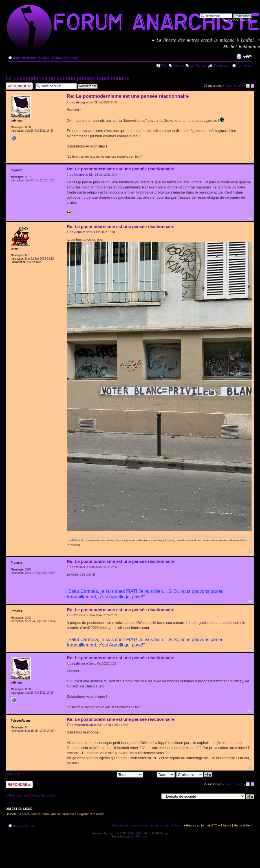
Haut (250, 160)
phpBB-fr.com (140, 836)
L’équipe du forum (124, 825)
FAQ (164, 66)
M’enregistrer (221, 66)
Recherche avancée (238, 20)
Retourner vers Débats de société (32, 795)
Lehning (79, 102)
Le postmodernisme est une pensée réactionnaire (68, 78)
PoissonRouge (84, 725)
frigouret (80, 175)
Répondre (19, 86)
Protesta (80, 567)
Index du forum (24, 58)
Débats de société (65, 58)
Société (44, 58)
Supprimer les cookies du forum (161, 825)
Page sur (234, 86)
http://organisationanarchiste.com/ (214, 623)
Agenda (179, 66)
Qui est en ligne (19, 809)
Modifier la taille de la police (247, 57)
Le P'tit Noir (198, 66)
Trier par (160, 774)
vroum (78, 232)
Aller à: (154, 796)
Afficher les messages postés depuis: (104, 774)
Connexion (244, 66)
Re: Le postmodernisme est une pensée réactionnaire (128, 96)
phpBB (112, 833)
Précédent (16, 774)
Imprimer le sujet (239, 57)
